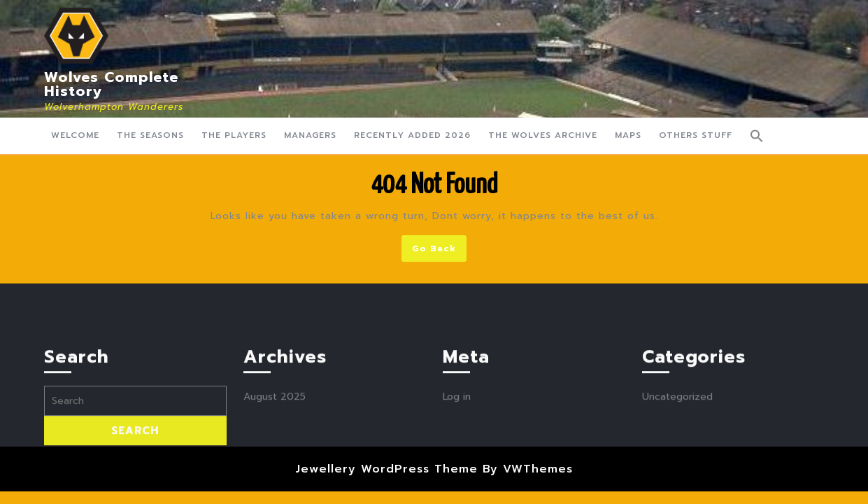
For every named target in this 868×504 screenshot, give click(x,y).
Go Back (439, 251)
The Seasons (150, 135)
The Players (234, 135)
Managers (310, 135)
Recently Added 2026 (412, 135)
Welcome (75, 135)
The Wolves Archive (543, 135)
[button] (757, 136)
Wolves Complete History (111, 84)
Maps (628, 135)
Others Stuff (696, 135)
